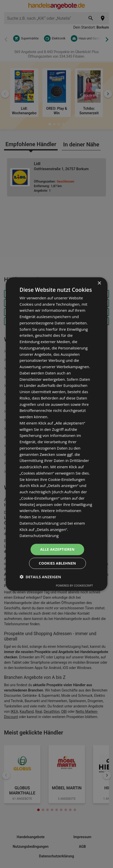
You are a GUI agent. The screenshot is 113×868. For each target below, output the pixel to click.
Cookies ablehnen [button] (58, 563)
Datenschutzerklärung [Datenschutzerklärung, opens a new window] (39, 536)
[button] (40, 577)
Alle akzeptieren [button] (57, 549)
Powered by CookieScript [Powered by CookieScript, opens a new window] (74, 585)
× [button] (99, 283)
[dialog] (56, 434)
